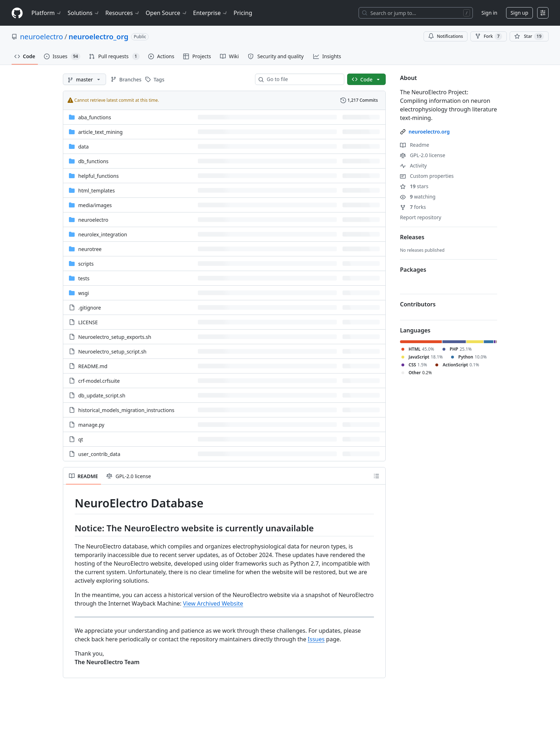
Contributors (418, 304)
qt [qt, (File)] (81, 439)
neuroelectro (41, 37)
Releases (412, 237)
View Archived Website (213, 603)
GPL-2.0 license (423, 155)
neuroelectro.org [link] (429, 132)
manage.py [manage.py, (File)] (91, 425)
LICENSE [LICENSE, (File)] (88, 322)
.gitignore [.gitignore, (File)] (90, 308)
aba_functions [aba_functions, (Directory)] (95, 117)
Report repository (421, 217)
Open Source (167, 13)
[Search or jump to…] (416, 13)
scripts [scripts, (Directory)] (86, 264)
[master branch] (84, 79)
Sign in (489, 13)
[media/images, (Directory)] (95, 205)
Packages (413, 270)
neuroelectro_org (98, 37)
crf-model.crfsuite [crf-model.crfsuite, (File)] (99, 381)
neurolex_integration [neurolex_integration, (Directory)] (103, 234)
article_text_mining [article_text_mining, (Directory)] (100, 132)
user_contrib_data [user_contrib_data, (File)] (99, 454)
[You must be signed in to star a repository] (529, 36)
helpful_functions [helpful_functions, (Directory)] (98, 176)
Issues (316, 639)
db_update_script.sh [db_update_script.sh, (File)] (102, 395)
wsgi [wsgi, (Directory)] (84, 293)
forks (413, 207)
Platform (47, 13)
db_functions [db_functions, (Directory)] (93, 161)
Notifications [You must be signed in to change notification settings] (446, 36)
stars (414, 186)
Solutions (84, 13)
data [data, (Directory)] (83, 147)
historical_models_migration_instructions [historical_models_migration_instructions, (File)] (126, 410)
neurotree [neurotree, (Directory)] (90, 249)
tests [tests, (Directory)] (84, 278)
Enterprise (211, 13)
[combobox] (302, 79)
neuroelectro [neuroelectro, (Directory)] (93, 220)
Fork (488, 36)
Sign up (519, 13)
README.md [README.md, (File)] (93, 366)
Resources (123, 13)
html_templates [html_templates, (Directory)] (96, 190)
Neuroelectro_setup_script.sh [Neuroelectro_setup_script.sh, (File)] (112, 352)
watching (418, 197)
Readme (415, 145)
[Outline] (376, 476)
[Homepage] (17, 13)
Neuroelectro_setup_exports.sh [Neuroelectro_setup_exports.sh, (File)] (115, 337)
